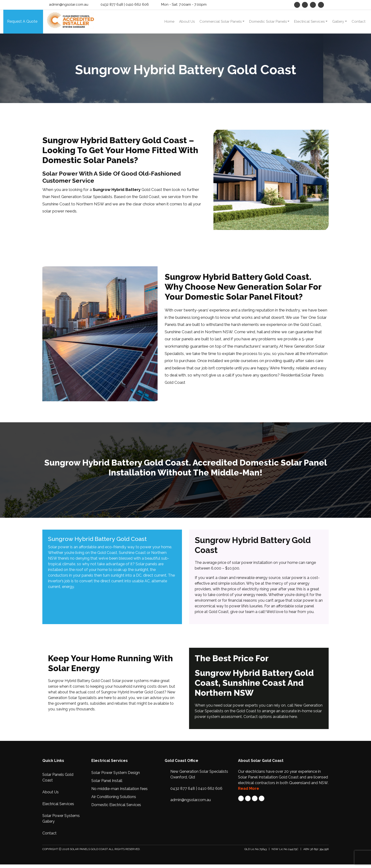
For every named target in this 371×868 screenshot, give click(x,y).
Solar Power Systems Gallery (61, 822)
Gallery (338, 23)
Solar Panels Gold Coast (58, 781)
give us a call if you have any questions (243, 379)
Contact (358, 23)
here (293, 720)
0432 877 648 (112, 4)
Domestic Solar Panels (268, 23)
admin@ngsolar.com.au (69, 4)
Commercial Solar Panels (221, 23)
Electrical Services (309, 23)
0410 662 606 (137, 4)
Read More (249, 792)
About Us (187, 23)
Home (169, 23)
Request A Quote (22, 23)
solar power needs (59, 215)
